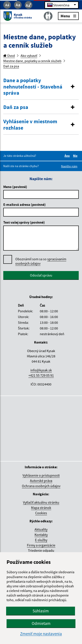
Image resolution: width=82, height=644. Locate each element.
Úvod (9, 56)
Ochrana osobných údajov (41, 486)
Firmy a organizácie (41, 545)
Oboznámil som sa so (41, 261)
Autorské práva (41, 481)
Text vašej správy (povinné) (24, 222)
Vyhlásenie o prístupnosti (41, 475)
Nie (76, 156)
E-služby (41, 540)
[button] (41, 87)
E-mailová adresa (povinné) (24, 204)
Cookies (41, 513)
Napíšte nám (69, 166)
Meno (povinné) (15, 187)
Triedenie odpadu (41, 550)
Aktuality (41, 529)
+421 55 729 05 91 (41, 375)
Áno (68, 156)
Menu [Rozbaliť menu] (68, 16)
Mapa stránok (41, 508)
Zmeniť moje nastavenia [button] (41, 634)
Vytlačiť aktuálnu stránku (41, 502)
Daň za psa (11, 66)
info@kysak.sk (41, 370)
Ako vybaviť (29, 56)
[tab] (41, 87)
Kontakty (41, 535)
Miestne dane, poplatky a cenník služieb (32, 61)
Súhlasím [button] (41, 611)
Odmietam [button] (41, 623)
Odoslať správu (41, 275)
